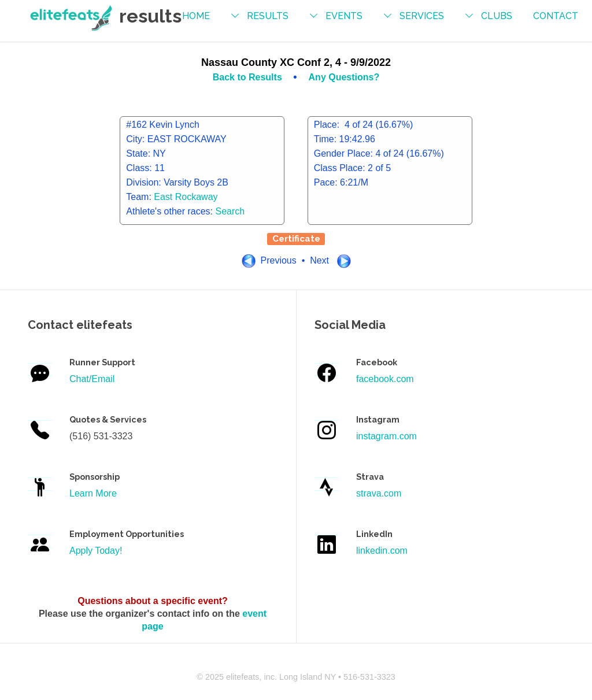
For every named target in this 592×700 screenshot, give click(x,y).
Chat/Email (92, 379)
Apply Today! (96, 551)
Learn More (93, 493)
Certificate (296, 239)
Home (196, 16)
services (422, 16)
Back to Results (249, 77)
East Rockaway (186, 197)
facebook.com (385, 379)
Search (230, 211)
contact (556, 16)
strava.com (379, 493)
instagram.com (386, 436)
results (268, 16)
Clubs (497, 16)
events (344, 16)
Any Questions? (344, 77)
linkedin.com (382, 551)
